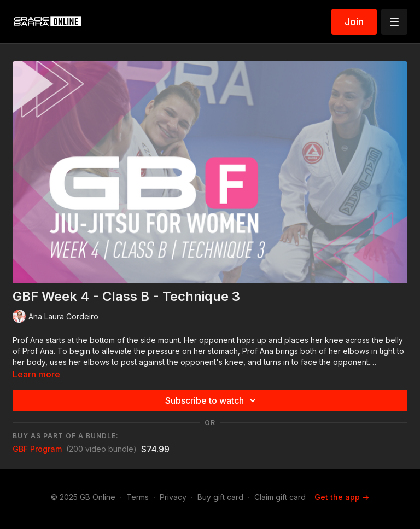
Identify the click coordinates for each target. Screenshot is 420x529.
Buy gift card (220, 497)
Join (354, 22)
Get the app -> (342, 497)
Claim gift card (280, 497)
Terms (138, 497)
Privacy (173, 497)
